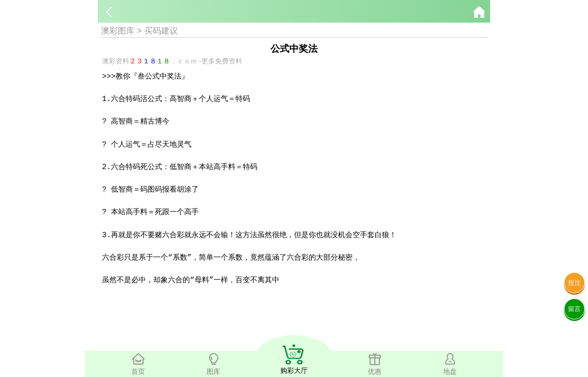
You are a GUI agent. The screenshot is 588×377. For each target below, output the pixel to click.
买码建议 (161, 31)
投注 (574, 283)
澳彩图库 (118, 31)
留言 (574, 309)
